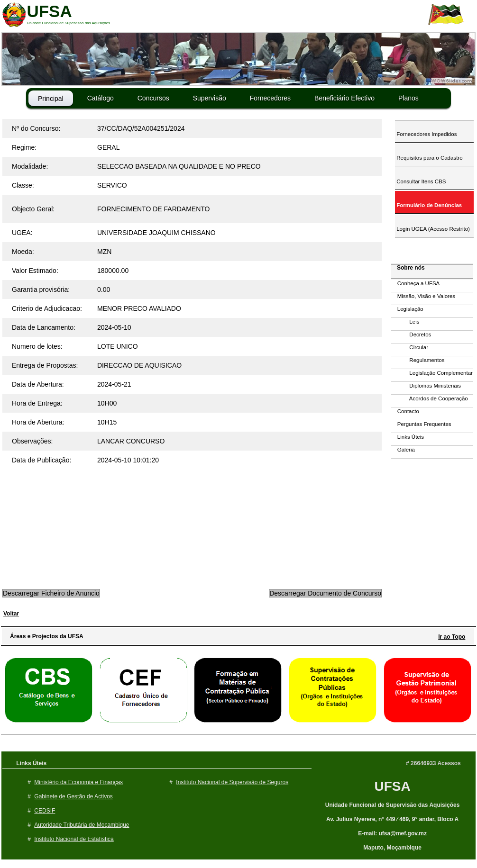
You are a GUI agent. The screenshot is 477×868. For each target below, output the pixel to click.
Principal (51, 99)
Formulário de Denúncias (428, 205)
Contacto (405, 411)
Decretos (411, 335)
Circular (410, 347)
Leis (405, 322)
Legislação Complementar (432, 373)
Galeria (403, 450)
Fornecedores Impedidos (426, 134)
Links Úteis (408, 437)
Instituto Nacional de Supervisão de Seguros (232, 782)
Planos (408, 98)
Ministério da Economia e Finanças (78, 782)
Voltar (11, 614)
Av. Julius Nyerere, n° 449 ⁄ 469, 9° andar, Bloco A (392, 819)
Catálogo (101, 98)
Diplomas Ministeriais (426, 386)
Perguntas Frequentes (421, 424)
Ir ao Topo (452, 637)
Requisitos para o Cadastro (429, 158)
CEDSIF (45, 811)
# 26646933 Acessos (433, 763)
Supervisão (210, 98)
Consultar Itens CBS (420, 181)
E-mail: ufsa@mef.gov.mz (392, 833)
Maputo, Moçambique (392, 848)
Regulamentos (418, 360)
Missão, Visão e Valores (423, 296)
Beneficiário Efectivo (344, 98)
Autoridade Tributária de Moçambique (82, 825)
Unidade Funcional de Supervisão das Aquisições (393, 805)
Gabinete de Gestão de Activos (73, 796)
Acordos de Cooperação (430, 398)
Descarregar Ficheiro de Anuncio (51, 593)
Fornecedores (270, 98)
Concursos (153, 98)
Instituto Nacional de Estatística (74, 839)
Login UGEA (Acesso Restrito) (432, 229)
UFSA (392, 786)
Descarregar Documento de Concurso (325, 593)
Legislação (407, 309)
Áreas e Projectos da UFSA (44, 636)
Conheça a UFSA (415, 283)
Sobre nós (408, 268)
